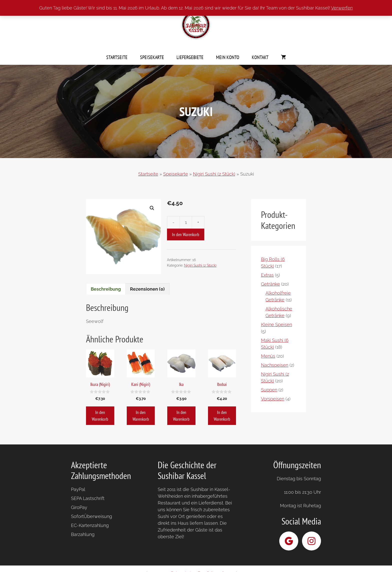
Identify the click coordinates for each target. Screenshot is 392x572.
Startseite (117, 57)
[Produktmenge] (186, 222)
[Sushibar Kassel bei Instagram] (311, 541)
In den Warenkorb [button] (100, 416)
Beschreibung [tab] (106, 289)
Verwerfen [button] (342, 8)
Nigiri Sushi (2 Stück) (214, 174)
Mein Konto (228, 57)
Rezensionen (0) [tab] (147, 289)
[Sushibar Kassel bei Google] (289, 541)
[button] (152, 208)
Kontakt (260, 57)
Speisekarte (152, 57)
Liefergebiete (190, 57)
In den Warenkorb (186, 234)
